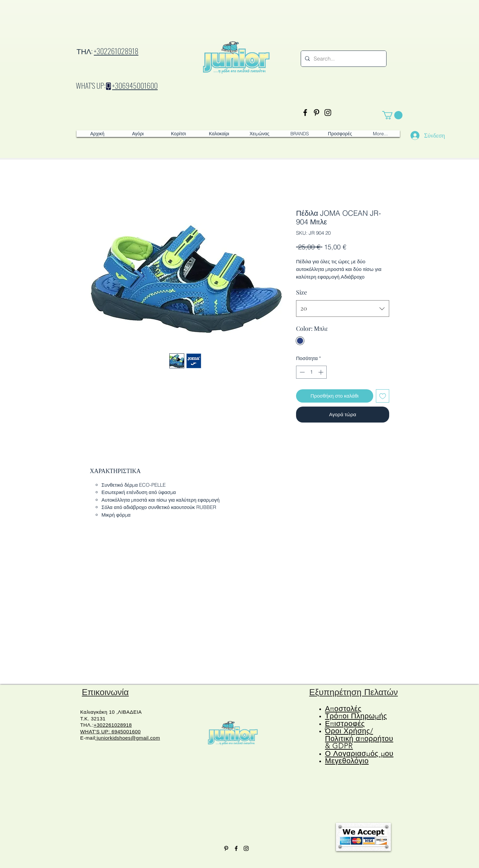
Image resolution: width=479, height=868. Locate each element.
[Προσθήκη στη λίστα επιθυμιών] (383, 396)
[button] (392, 115)
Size (302, 292)
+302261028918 (116, 51)
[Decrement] (302, 372)
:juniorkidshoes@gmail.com (128, 738)
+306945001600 (135, 85)
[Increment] (321, 372)
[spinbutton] (312, 372)
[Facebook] (305, 113)
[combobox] (343, 309)
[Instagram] (328, 113)
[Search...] (343, 59)
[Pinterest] (317, 113)
